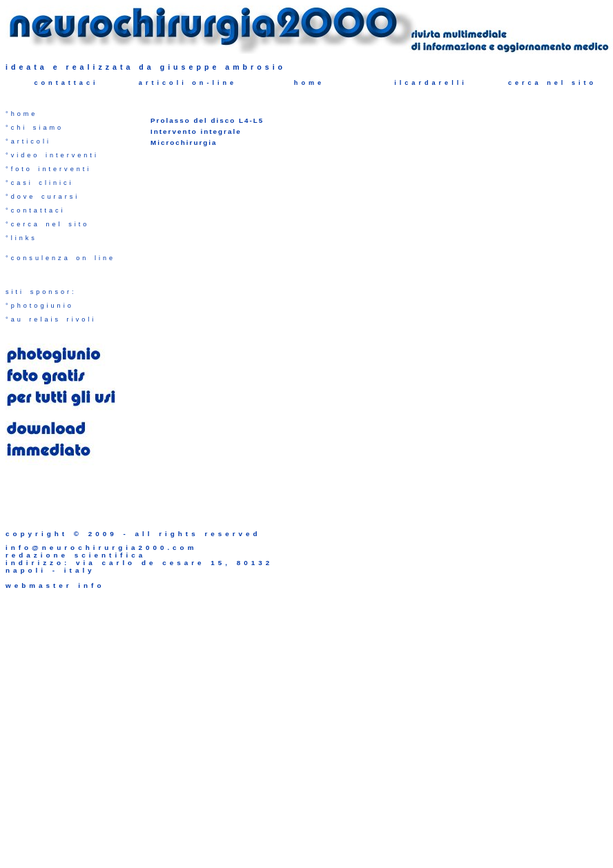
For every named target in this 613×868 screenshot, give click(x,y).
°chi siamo (35, 128)
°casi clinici (40, 183)
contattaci (66, 83)
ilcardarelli (431, 83)
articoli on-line (188, 83)
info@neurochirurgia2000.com (101, 548)
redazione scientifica (76, 555)
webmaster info (55, 585)
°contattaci (36, 210)
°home (21, 114)
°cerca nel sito (47, 224)
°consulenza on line (60, 258)
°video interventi (52, 155)
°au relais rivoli (51, 319)
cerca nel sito (552, 83)
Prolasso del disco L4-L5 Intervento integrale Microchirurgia (207, 131)
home (309, 83)
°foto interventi (48, 169)
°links (21, 238)
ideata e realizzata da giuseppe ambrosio (146, 67)
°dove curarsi (42, 197)
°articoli (28, 141)
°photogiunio (40, 306)
